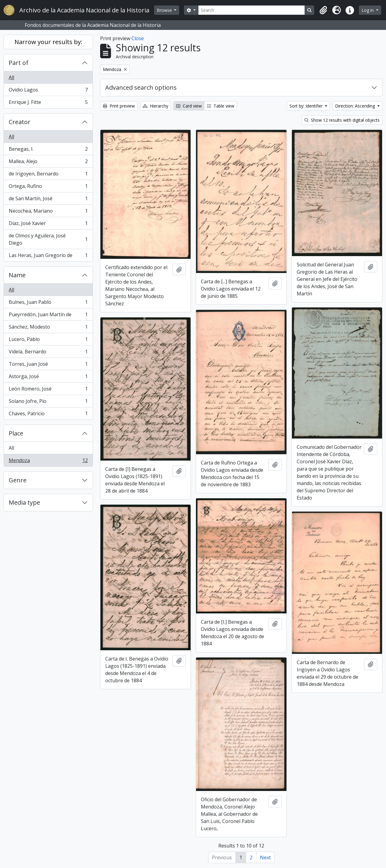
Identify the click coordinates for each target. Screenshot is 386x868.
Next (265, 857)
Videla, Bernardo (48, 353)
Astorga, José (48, 378)
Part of (19, 63)
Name (17, 275)
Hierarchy (155, 106)
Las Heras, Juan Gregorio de (48, 256)
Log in (368, 10)
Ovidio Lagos (48, 91)
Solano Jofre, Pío (48, 402)
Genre (18, 480)
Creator (20, 122)
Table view (221, 106)
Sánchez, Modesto (48, 328)
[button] (323, 10)
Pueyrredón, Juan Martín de (48, 316)
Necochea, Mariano (48, 212)
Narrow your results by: (48, 42)
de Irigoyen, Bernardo (48, 175)
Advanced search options (141, 87)
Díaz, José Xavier (48, 225)
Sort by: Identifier (307, 106)
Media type (24, 502)
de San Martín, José (48, 200)
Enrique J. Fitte (48, 103)
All (11, 77)
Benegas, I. (48, 150)
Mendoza (48, 461)
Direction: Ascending (356, 106)
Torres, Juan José (48, 365)
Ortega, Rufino (48, 187)
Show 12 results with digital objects (342, 120)
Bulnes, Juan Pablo (48, 303)
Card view (189, 106)
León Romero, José (48, 390)
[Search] (252, 10)
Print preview (119, 106)
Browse (165, 10)
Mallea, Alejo (48, 163)
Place (16, 433)
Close (138, 38)
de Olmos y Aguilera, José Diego (48, 239)
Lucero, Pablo (48, 341)
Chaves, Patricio (48, 415)
